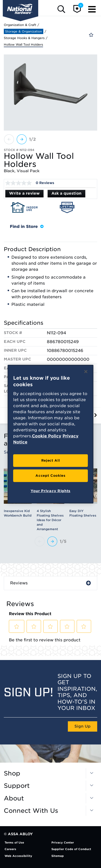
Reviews (19, 583)
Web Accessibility (18, 856)
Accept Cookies (50, 476)
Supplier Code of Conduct (71, 849)
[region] (50, 434)
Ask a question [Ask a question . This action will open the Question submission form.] (66, 193)
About (14, 798)
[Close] (86, 371)
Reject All (51, 460)
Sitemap (58, 856)
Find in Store (27, 227)
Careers (10, 849)
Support (17, 786)
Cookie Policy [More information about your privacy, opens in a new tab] (47, 436)
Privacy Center (63, 843)
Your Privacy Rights (50, 491)
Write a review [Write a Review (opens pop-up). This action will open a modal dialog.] (24, 193)
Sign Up (83, 726)
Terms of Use (14, 843)
